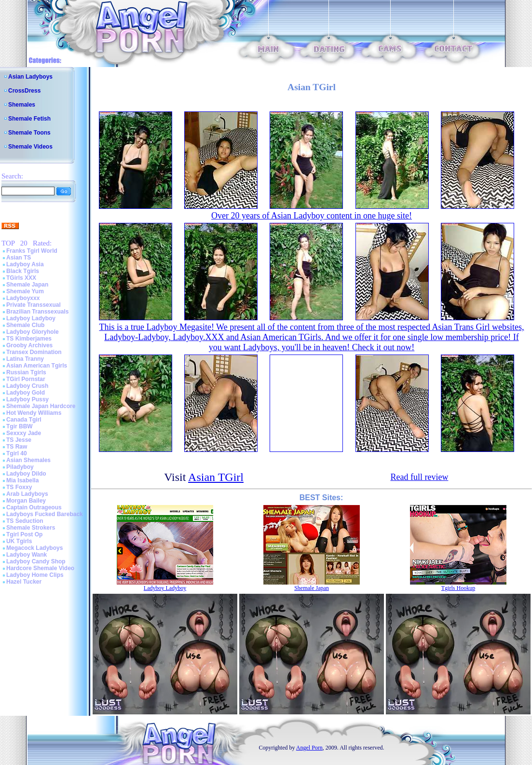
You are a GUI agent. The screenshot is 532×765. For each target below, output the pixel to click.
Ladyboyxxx (23, 298)
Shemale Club (25, 325)
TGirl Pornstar (26, 379)
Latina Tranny (25, 359)
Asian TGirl (216, 477)
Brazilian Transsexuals (37, 312)
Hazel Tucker (24, 582)
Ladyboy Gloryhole (33, 332)
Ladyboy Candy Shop (36, 561)
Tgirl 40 (17, 453)
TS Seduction (25, 521)
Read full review (419, 477)
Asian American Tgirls (37, 366)
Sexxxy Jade (24, 433)
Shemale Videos (30, 147)
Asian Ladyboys (30, 77)
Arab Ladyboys (27, 494)
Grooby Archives (29, 345)
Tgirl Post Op (24, 534)
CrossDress (24, 91)
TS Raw (17, 447)
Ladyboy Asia (25, 264)
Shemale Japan (27, 285)
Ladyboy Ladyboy (31, 318)
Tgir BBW (20, 426)
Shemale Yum (25, 291)
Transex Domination (34, 352)
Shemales (22, 105)
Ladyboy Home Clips (35, 575)
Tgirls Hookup (458, 588)
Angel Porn (309, 748)
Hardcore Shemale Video (40, 568)
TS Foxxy (19, 487)
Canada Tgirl (24, 420)
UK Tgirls (19, 541)
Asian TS (19, 258)
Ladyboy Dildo (26, 474)
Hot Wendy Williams (34, 413)
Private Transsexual (34, 305)
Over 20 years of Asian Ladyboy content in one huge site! (312, 216)
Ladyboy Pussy (27, 399)
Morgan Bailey (26, 501)
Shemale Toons (29, 133)
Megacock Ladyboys (34, 548)
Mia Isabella (22, 480)
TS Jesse (19, 440)
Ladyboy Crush (27, 386)
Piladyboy (20, 467)
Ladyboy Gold (26, 393)
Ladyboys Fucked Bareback (45, 514)
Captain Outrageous (34, 507)
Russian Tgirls (26, 372)
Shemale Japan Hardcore (41, 406)
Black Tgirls (23, 271)
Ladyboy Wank (27, 555)
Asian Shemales (28, 460)
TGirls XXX (21, 278)
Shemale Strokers (31, 528)
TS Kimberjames (29, 339)
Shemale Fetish (29, 119)
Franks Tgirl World (32, 251)
